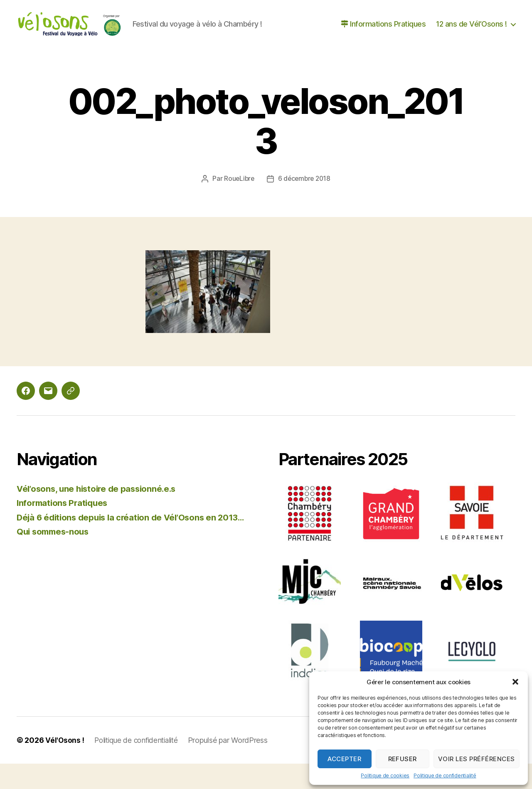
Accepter (344, 759)
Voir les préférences (477, 759)
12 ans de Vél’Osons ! (472, 37)
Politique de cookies (385, 775)
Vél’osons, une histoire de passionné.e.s (100, 514)
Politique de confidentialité (445, 775)
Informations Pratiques (383, 37)
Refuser (403, 759)
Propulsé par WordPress (234, 766)
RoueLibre (238, 204)
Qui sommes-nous (55, 570)
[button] (515, 682)
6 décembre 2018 (305, 204)
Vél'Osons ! (65, 766)
